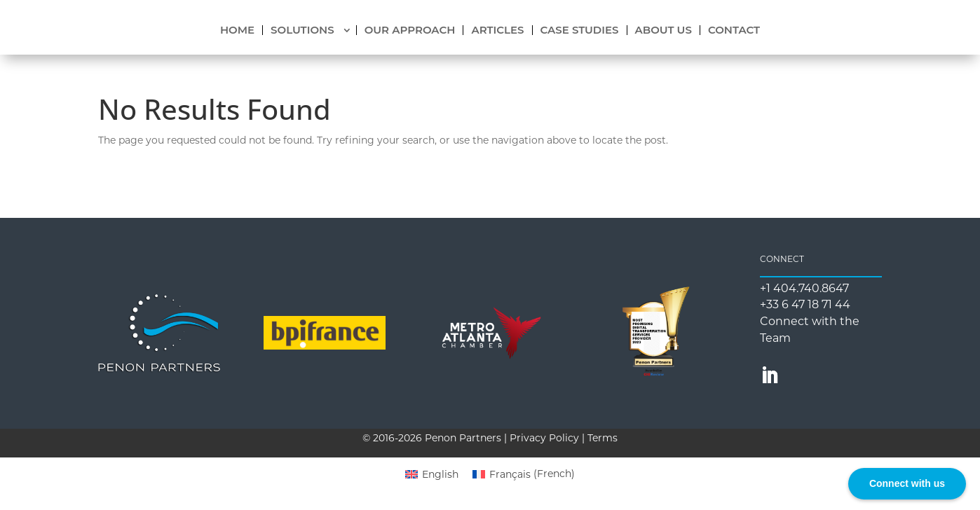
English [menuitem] (440, 474)
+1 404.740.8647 (804, 288)
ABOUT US (663, 30)
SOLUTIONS (302, 30)
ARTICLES (497, 30)
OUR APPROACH (410, 30)
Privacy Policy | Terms (564, 438)
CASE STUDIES (580, 30)
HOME (237, 30)
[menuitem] (432, 474)
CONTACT (734, 30)
